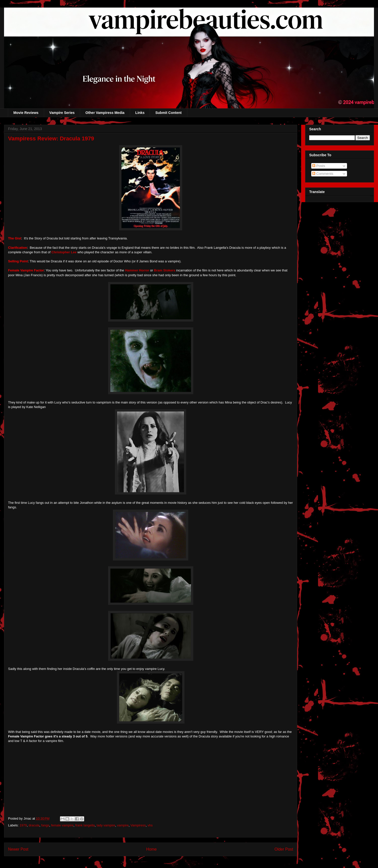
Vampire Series (62, 113)
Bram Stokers (165, 270)
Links (140, 113)
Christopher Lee (63, 252)
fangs (45, 825)
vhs (150, 825)
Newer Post (18, 849)
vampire (123, 825)
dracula (34, 825)
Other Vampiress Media (105, 113)
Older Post (284, 849)
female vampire (62, 825)
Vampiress (138, 825)
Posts (319, 166)
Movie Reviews (26, 113)
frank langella (85, 825)
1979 (23, 825)
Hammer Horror (137, 270)
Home (151, 849)
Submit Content (168, 113)
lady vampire (106, 825)
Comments (323, 174)
